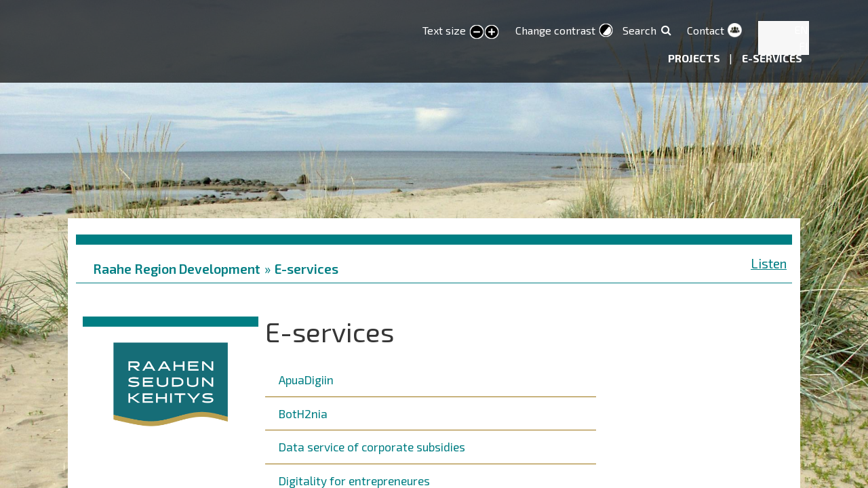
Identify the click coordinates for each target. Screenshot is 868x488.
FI (804, 46)
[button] (171, 382)
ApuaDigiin (306, 380)
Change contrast (555, 30)
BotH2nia (303, 413)
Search (639, 30)
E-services (772, 58)
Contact (706, 30)
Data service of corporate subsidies (372, 447)
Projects (695, 58)
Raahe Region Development (177, 269)
